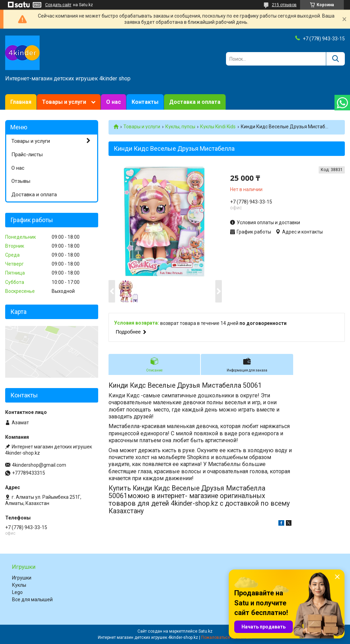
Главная (21, 102)
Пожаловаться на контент (227, 637)
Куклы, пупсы (180, 127)
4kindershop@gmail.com (39, 465)
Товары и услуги (64, 102)
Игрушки (22, 578)
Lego (17, 592)
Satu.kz (205, 631)
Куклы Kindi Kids (218, 127)
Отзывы (21, 181)
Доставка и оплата (195, 102)
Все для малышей (32, 600)
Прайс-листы (27, 155)
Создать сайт (58, 5)
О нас (114, 102)
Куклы (19, 585)
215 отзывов (284, 5)
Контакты (145, 102)
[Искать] (335, 59)
